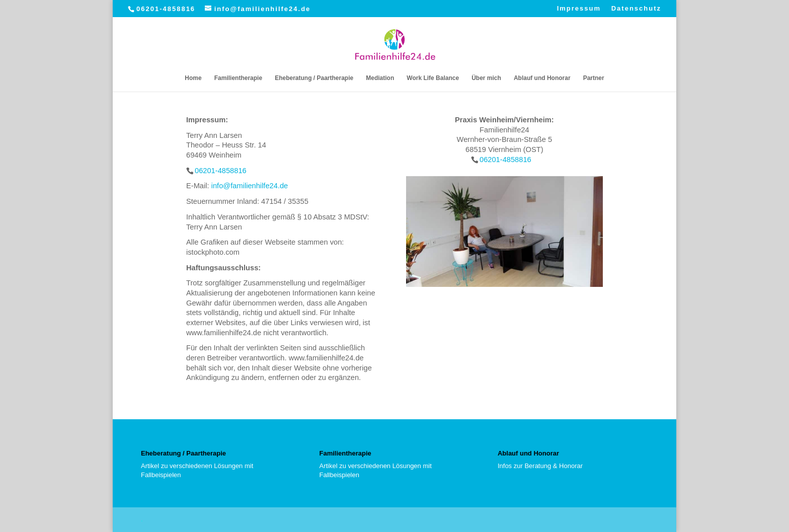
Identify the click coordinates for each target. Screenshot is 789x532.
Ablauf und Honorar (542, 78)
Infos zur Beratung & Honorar (540, 466)
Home (193, 78)
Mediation (380, 78)
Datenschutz (636, 9)
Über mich (486, 78)
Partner (594, 78)
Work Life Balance (433, 78)
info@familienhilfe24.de (250, 186)
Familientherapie (238, 78)
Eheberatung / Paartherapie (314, 78)
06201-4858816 (166, 9)
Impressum (579, 9)
